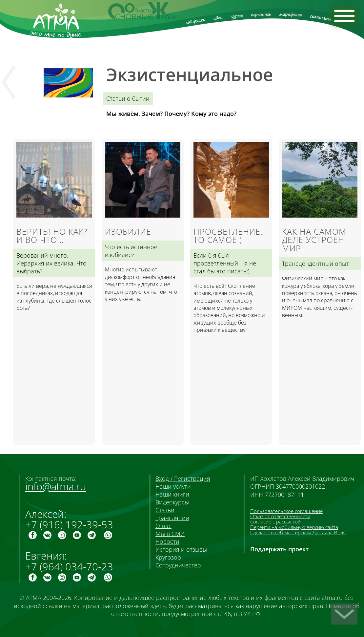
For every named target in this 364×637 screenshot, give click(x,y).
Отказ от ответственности (280, 516)
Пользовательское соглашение (286, 511)
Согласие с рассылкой (275, 521)
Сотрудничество (178, 565)
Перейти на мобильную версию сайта (294, 527)
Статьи (165, 510)
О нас (163, 526)
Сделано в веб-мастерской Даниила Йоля (298, 532)
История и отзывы (181, 549)
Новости (167, 541)
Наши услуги (173, 486)
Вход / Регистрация (183, 478)
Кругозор (168, 557)
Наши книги (172, 494)
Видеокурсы (172, 502)
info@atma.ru (56, 486)
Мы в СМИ (170, 534)
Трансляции (172, 518)
